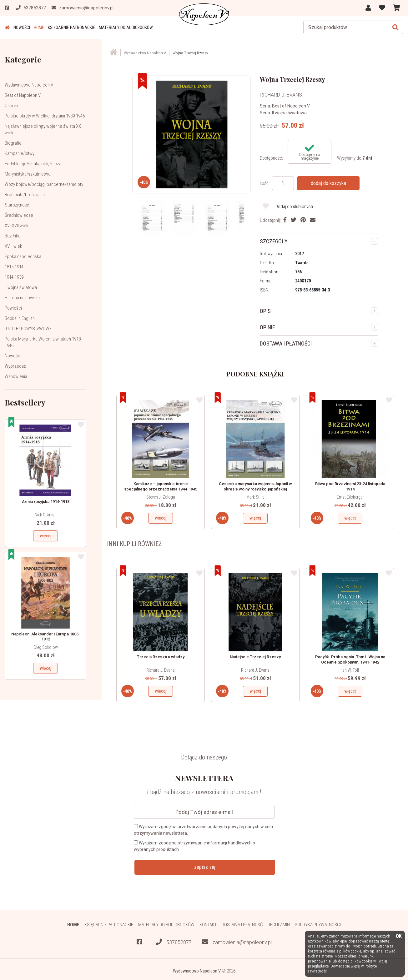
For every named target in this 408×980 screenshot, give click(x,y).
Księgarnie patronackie (71, 27)
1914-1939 (14, 277)
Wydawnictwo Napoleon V (29, 85)
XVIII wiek (13, 246)
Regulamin (279, 925)
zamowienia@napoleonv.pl (237, 942)
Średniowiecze (19, 215)
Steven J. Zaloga (161, 497)
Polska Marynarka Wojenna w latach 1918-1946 (43, 342)
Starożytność (17, 205)
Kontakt (208, 925)
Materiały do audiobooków (126, 27)
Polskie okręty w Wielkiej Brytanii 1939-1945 (45, 116)
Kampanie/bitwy (20, 153)
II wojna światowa (21, 287)
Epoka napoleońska (23, 256)
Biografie (13, 143)
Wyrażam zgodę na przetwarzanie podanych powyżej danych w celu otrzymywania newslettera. (203, 830)
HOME (39, 27)
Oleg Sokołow (46, 647)
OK (399, 936)
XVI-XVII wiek (17, 226)
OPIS (265, 311)
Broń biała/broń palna (25, 195)
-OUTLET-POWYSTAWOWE (28, 329)
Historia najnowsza (22, 298)
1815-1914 (14, 267)
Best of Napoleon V (23, 95)
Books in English (20, 318)
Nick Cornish (46, 515)
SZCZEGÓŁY (274, 241)
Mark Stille (255, 497)
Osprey (11, 106)
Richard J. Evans (161, 670)
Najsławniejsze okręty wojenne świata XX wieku (43, 129)
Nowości (22, 27)
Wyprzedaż (15, 366)
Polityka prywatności (318, 925)
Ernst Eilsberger (350, 497)
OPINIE (267, 327)
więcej (45, 536)
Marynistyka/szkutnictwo (28, 174)
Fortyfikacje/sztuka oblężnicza (33, 164)
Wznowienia (16, 376)
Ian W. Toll (350, 670)
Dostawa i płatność (242, 925)
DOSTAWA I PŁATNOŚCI (286, 343)
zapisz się (205, 867)
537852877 (174, 942)
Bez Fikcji (14, 236)
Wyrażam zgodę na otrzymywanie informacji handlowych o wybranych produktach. (194, 846)
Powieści (13, 308)
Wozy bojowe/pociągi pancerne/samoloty (44, 184)
